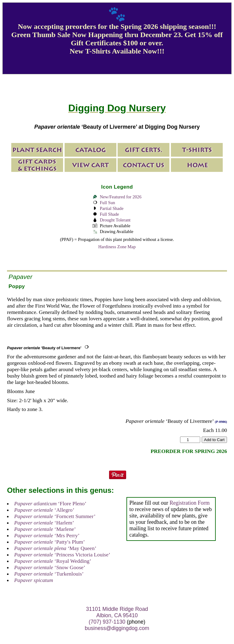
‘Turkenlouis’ (49, 574)
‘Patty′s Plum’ (50, 542)
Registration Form (190, 503)
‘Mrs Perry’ (47, 535)
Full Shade (109, 214)
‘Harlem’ (44, 523)
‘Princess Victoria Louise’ (62, 555)
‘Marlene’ (45, 529)
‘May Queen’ (55, 548)
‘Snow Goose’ (50, 567)
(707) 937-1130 (107, 622)
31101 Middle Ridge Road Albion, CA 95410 (117, 612)
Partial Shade (112, 208)
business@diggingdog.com (117, 628)
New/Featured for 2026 (121, 197)
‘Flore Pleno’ (50, 503)
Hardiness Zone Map (117, 247)
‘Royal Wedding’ (53, 561)
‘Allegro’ (44, 510)
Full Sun (107, 203)
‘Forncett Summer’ (55, 516)
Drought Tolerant (115, 220)
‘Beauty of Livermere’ (44, 348)
